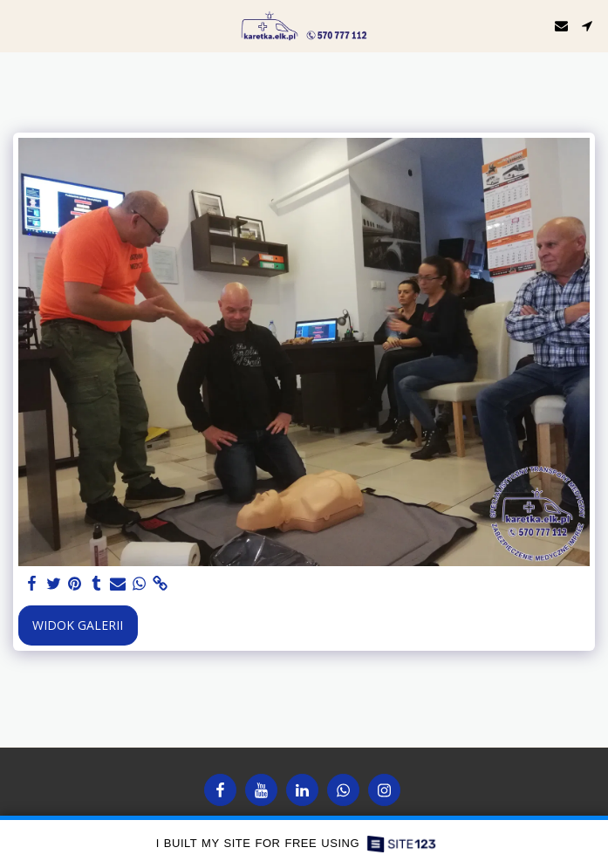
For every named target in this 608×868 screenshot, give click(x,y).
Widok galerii (78, 625)
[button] (19, 25)
